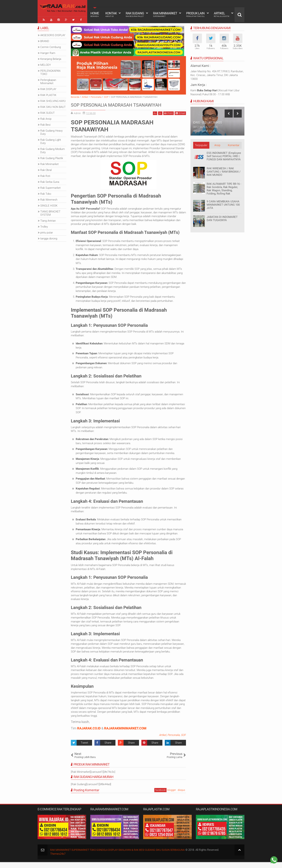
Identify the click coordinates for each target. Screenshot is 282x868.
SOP (183, 741)
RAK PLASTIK (48, 94)
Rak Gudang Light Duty (51, 141)
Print (169, 119)
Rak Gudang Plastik (52, 157)
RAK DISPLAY (48, 88)
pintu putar (47, 232)
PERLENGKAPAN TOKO (50, 72)
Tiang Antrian (48, 220)
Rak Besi (45, 124)
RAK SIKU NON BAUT (53, 106)
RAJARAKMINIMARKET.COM (125, 734)
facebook (160, 796)
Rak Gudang (135, 14)
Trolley (44, 226)
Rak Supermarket (50, 187)
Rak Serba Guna (50, 181)
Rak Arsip (46, 118)
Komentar (234, 144)
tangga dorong (49, 238)
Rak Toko (46, 193)
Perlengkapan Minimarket (48, 81)
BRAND (45, 40)
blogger (172, 796)
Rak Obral (46, 169)
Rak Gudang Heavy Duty (51, 131)
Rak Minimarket (165, 14)
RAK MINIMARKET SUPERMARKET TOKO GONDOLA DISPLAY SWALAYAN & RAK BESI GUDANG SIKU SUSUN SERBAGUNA (123, 856)
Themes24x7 (58, 860)
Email (180, 119)
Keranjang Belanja (51, 58)
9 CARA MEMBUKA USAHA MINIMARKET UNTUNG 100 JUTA (223, 204)
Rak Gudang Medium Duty (53, 150)
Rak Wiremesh (49, 199)
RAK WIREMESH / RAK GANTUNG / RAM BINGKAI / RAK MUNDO (224, 171)
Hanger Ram (48, 52)
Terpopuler (201, 144)
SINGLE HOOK (49, 205)
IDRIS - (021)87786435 (207, 122)
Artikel (222, 14)
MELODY (46, 64)
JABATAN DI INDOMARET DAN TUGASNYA (222, 218)
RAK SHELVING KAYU (53, 100)
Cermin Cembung (51, 46)
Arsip (217, 144)
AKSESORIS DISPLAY (53, 34)
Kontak (111, 14)
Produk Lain (195, 14)
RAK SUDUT (47, 112)
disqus (181, 796)
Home (95, 14)
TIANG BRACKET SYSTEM (50, 212)
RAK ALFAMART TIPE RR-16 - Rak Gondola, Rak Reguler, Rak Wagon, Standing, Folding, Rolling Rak (224, 188)
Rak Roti (45, 175)
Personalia (174, 741)
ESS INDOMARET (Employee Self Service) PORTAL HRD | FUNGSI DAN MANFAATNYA (224, 155)
